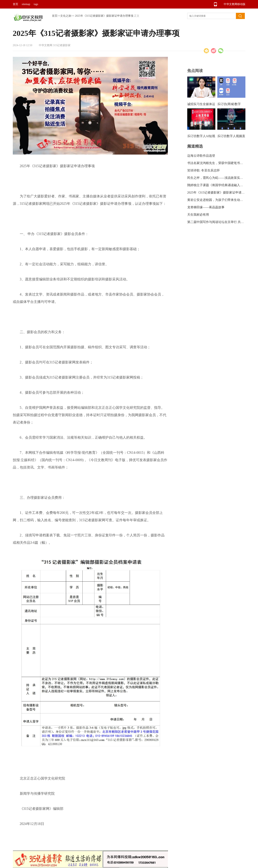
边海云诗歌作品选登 (201, 156)
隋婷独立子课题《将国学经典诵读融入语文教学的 (221, 185)
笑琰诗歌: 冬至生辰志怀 (204, 170)
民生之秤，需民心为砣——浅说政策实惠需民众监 (221, 178)
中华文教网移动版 (235, 4)
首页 (16, 4)
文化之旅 (66, 16)
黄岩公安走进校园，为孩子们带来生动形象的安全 (221, 200)
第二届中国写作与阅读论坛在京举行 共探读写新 (220, 222)
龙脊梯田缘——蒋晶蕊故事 (206, 207)
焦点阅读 (195, 71)
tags (36, 4)
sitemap (26, 4)
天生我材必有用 (198, 215)
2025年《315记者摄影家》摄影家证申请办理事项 (104, 16)
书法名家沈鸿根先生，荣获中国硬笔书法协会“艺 (220, 163)
